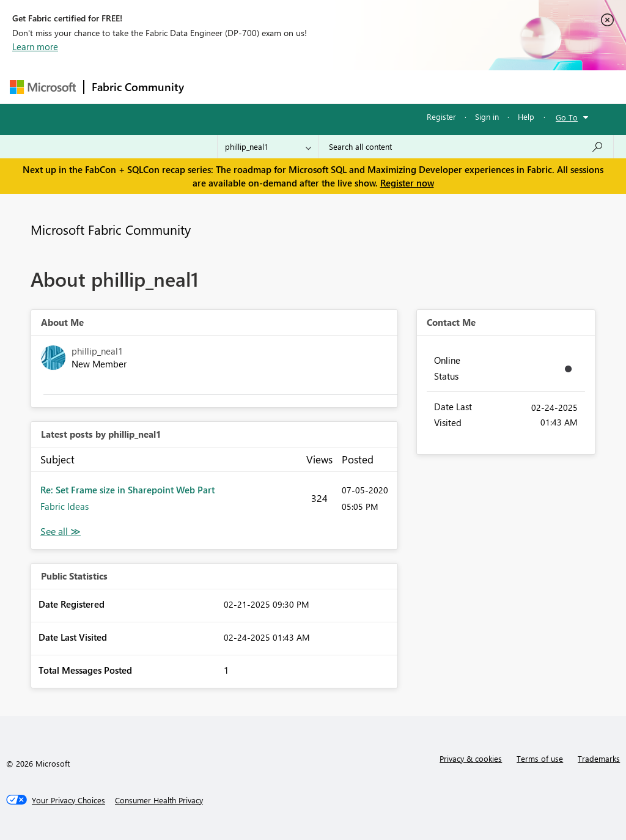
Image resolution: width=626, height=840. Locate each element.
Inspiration (266, 87)
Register (441, 116)
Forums (212, 87)
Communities (370, 87)
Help (526, 116)
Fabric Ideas (64, 506)
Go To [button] (567, 117)
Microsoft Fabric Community (111, 229)
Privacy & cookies (471, 758)
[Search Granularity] (268, 147)
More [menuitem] (466, 87)
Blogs (425, 87)
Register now (407, 183)
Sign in (487, 116)
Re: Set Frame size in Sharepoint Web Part (127, 490)
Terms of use (540, 758)
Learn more (35, 46)
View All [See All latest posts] (61, 532)
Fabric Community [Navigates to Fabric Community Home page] (138, 87)
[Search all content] (466, 147)
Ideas (316, 87)
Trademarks (599, 758)
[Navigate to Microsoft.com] (43, 87)
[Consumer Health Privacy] (159, 800)
